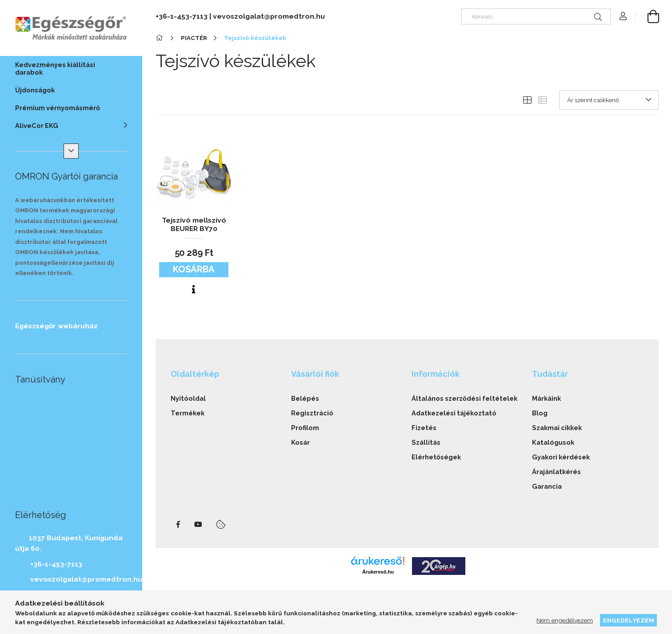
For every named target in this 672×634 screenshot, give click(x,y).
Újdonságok (35, 90)
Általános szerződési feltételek (464, 398)
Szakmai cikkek (557, 428)
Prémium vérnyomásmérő (58, 108)
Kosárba (194, 269)
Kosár (300, 442)
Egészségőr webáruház (56, 326)
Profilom (305, 428)
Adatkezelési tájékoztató (454, 413)
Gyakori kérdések (561, 457)
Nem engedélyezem (565, 620)
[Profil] (623, 16)
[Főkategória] (161, 38)
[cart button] (647, 16)
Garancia (547, 486)
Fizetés (424, 428)
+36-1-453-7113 (56, 564)
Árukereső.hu (378, 572)
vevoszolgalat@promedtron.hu (86, 579)
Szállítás (426, 442)
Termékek (188, 413)
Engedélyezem (629, 620)
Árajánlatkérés (556, 472)
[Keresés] (536, 16)
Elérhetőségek (436, 457)
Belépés (305, 398)
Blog (540, 413)
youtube (198, 525)
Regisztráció (312, 413)
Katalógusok (553, 442)
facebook (178, 525)
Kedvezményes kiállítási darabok (55, 68)
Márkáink (546, 398)
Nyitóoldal (188, 398)
